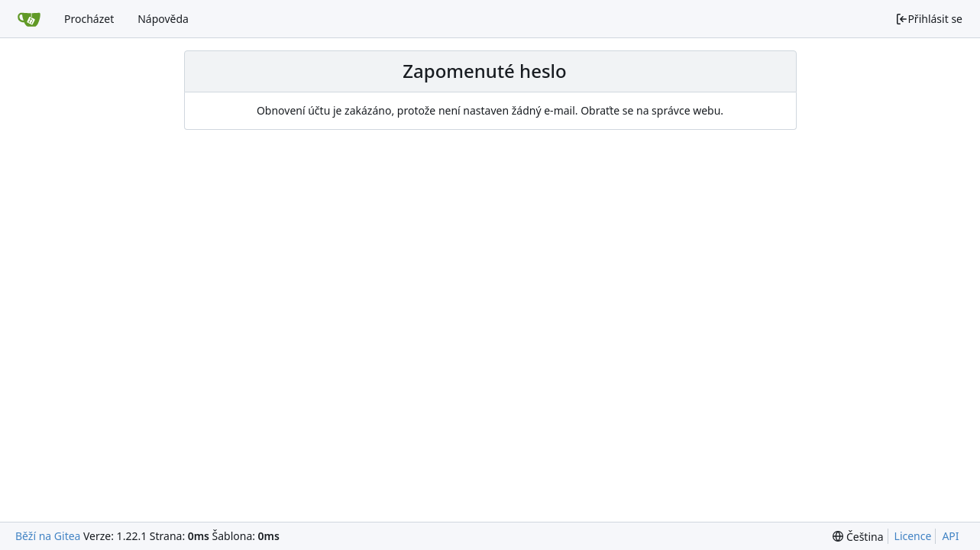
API (950, 536)
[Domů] (29, 19)
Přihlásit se (929, 19)
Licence (913, 536)
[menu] (858, 537)
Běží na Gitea (48, 536)
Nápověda (163, 19)
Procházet (89, 19)
